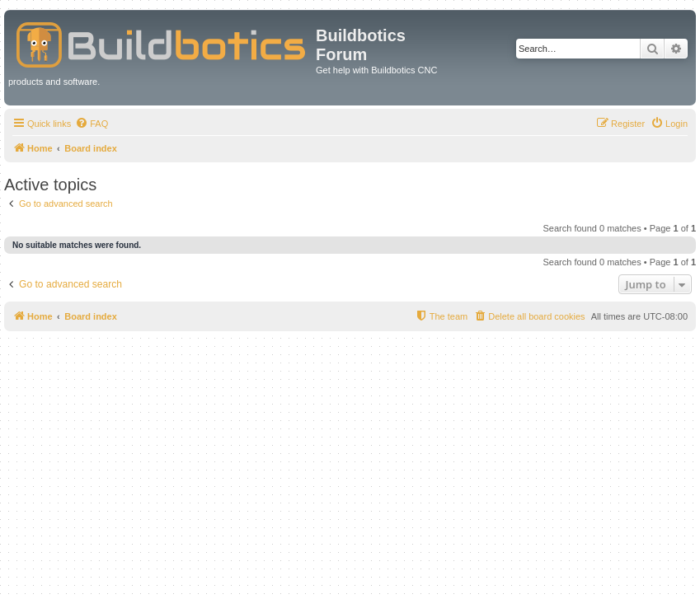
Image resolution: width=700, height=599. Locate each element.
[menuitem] (92, 124)
